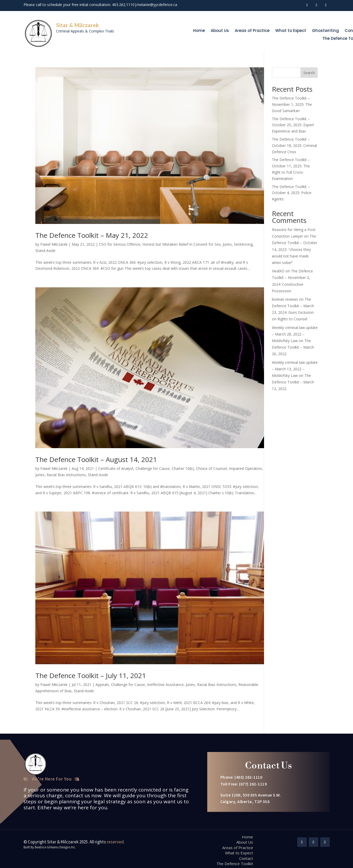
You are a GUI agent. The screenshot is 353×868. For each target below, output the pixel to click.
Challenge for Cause (153, 468)
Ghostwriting (325, 31)
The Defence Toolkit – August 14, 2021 (96, 459)
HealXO (278, 271)
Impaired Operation (245, 468)
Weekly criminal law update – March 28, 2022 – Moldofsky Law (295, 334)
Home (199, 31)
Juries (227, 244)
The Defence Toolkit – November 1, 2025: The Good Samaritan (292, 104)
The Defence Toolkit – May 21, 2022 (92, 235)
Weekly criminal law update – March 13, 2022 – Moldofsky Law (295, 369)
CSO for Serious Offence (120, 244)
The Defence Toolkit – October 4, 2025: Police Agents (292, 193)
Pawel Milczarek (54, 244)
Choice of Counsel (211, 468)
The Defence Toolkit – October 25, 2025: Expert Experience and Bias (293, 125)
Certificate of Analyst (116, 468)
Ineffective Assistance (165, 685)
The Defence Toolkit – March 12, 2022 (293, 382)
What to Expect (291, 31)
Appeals (102, 685)
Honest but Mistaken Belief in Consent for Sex (181, 244)
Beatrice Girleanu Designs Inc (55, 848)
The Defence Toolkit (235, 864)
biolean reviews (285, 299)
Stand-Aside (45, 251)
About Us (220, 31)
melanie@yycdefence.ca (157, 5)
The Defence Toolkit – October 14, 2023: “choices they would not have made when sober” (295, 249)
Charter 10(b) (183, 468)
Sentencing (243, 244)
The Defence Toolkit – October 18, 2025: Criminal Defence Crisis (294, 145)
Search (309, 73)
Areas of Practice (252, 31)
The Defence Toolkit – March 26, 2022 (293, 347)
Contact (246, 858)
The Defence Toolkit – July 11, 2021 (91, 675)
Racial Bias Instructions (66, 475)
